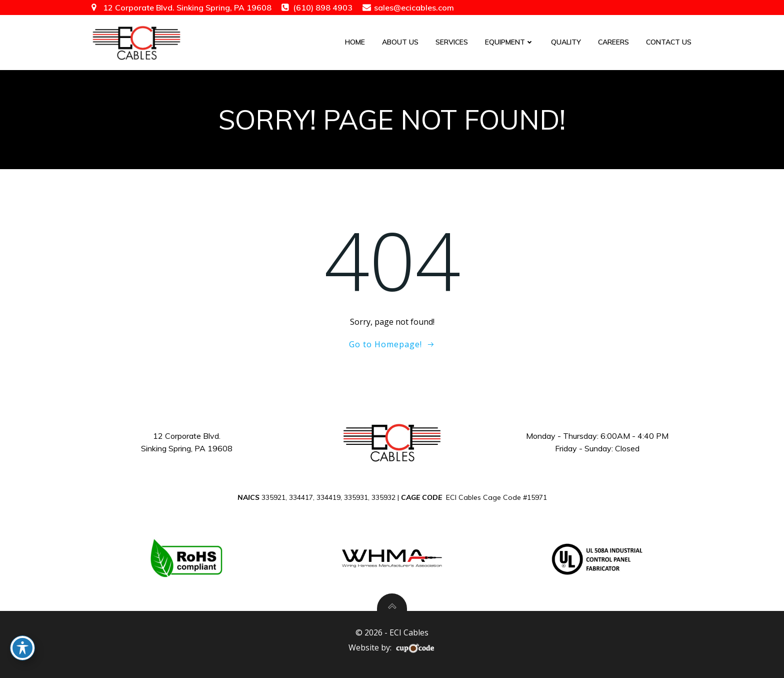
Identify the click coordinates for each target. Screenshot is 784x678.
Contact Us (669, 42)
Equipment (509, 42)
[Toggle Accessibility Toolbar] (22, 648)
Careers (613, 42)
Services (452, 42)
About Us (400, 42)
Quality (566, 42)
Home (355, 42)
